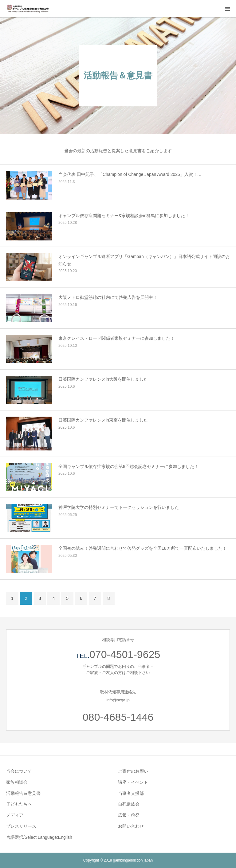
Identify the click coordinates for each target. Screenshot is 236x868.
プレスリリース (21, 826)
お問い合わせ (131, 826)
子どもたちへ (19, 804)
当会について (19, 771)
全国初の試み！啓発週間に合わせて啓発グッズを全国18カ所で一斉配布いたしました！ (143, 548)
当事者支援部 (131, 793)
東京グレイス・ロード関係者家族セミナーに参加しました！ (116, 338)
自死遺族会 (129, 804)
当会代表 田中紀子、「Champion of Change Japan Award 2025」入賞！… (130, 174)
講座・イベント (133, 782)
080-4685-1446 (118, 717)
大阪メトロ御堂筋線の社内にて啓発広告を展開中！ (108, 297)
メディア (15, 815)
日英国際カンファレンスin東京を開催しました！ (105, 420)
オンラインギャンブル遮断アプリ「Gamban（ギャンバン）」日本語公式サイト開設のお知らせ (144, 260)
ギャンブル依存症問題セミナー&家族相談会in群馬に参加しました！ (124, 216)
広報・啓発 (129, 815)
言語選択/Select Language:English (39, 837)
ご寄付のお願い (133, 771)
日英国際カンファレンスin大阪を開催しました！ (105, 379)
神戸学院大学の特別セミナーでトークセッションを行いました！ (121, 507)
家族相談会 (17, 782)
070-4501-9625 (125, 654)
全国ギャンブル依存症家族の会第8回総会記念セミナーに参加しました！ (128, 466)
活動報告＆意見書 (23, 793)
